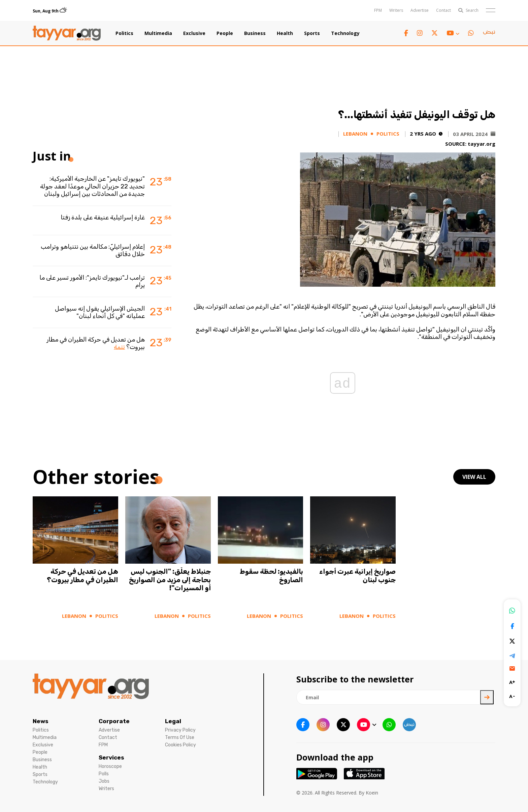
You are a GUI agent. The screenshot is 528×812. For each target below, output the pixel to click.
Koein (372, 793)
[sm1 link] (489, 33)
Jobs (104, 781)
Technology (345, 33)
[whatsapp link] (471, 33)
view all (474, 477)
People (225, 33)
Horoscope (110, 766)
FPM (378, 10)
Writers (396, 10)
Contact (443, 10)
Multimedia (158, 33)
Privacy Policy (180, 730)
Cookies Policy (180, 745)
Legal (173, 721)
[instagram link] (420, 33)
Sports (312, 33)
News (41, 721)
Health (285, 33)
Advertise (420, 10)
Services (111, 757)
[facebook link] (406, 33)
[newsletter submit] (487, 697)
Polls (104, 774)
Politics (124, 33)
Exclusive (194, 33)
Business (255, 33)
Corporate (114, 721)
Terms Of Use (180, 737)
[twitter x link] (435, 33)
